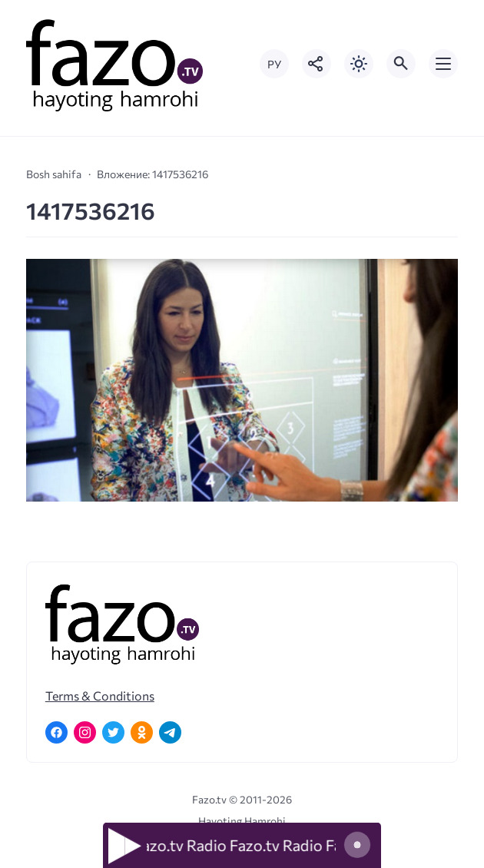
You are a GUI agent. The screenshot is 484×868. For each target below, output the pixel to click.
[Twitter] (113, 732)
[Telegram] (170, 732)
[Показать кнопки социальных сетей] (317, 64)
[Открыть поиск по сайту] (401, 64)
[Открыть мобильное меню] (443, 64)
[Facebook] (56, 732)
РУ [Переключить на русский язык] (274, 64)
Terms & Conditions (100, 696)
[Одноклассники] (142, 732)
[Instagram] (85, 732)
